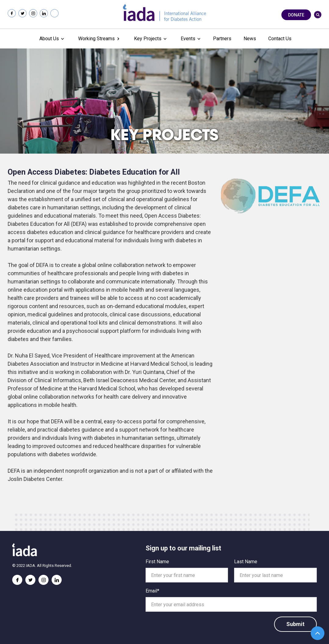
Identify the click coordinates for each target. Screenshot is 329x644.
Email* (152, 591)
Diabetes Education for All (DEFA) (47, 224)
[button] (51, 39)
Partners (222, 39)
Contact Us (280, 39)
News (250, 39)
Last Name (246, 562)
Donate (296, 15)
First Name (157, 562)
